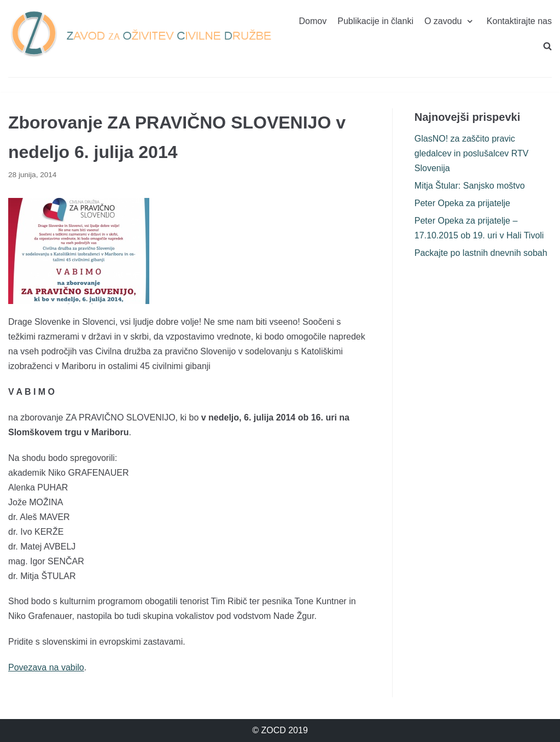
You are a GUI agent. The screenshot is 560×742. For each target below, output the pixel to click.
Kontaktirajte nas (519, 21)
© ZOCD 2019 (280, 730)
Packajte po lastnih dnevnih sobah (481, 253)
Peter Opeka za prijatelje (462, 203)
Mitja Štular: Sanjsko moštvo (470, 186)
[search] (547, 46)
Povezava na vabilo (46, 667)
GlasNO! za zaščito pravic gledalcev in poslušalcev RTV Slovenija (472, 153)
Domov (313, 21)
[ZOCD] (140, 34)
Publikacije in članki (375, 21)
